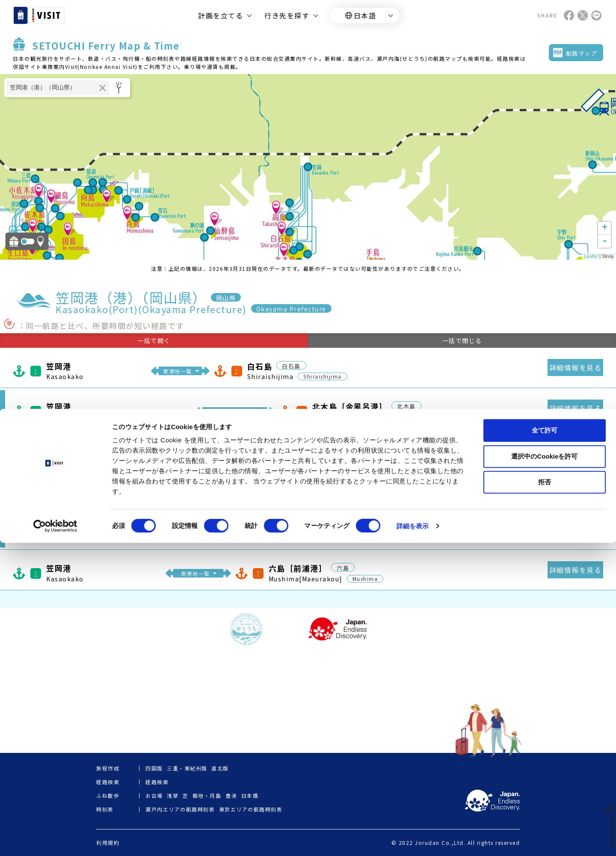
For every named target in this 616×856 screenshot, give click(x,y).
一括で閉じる (462, 341)
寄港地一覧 (178, 371)
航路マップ (582, 53)
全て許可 (545, 743)
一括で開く (154, 341)
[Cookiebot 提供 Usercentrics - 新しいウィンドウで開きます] (55, 839)
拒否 (545, 795)
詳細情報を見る (576, 367)
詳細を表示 (413, 839)
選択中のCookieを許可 (544, 769)
